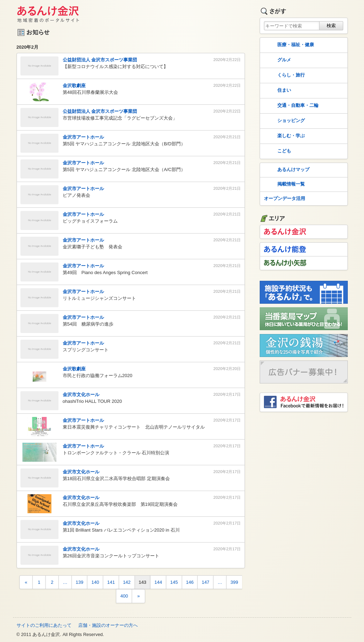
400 (124, 596)
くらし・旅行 (284, 75)
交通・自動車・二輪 (291, 106)
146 (190, 582)
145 (174, 582)
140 (95, 582)
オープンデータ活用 (285, 198)
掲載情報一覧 (284, 184)
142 (127, 582)
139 (80, 582)
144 (158, 582)
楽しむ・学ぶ (284, 136)
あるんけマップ (286, 170)
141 (111, 582)
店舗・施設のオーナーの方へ (108, 625)
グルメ (277, 60)
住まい (277, 91)
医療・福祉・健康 (288, 45)
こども (277, 151)
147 (205, 582)
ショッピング (284, 121)
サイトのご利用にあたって (44, 625)
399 (234, 582)
